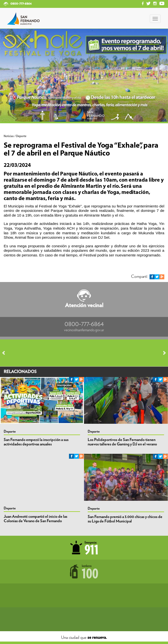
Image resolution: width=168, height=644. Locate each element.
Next (162, 353)
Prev (6, 353)
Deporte (10, 432)
